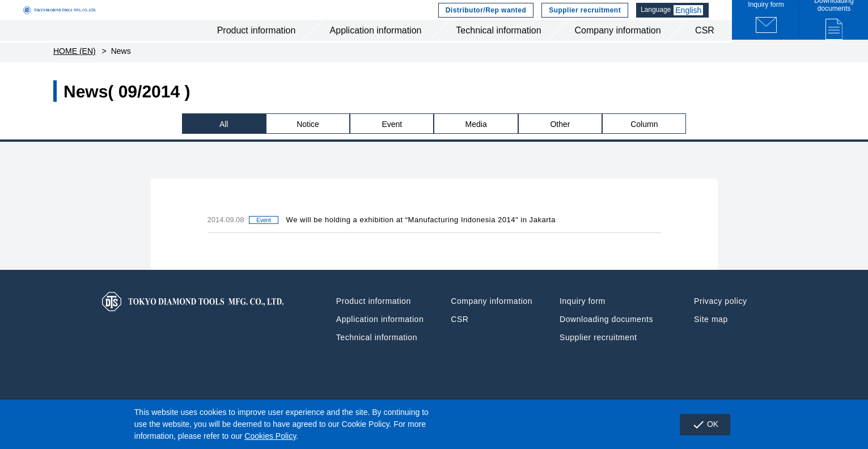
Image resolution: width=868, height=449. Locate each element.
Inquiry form (583, 324)
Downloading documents (606, 342)
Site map (711, 342)
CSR (705, 50)
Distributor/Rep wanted (488, 20)
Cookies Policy (270, 436)
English (695, 20)
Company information (617, 50)
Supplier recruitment (587, 20)
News (121, 74)
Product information (257, 50)
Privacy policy (720, 324)
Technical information (498, 50)
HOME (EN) (75, 74)
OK (700, 425)
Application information (376, 50)
